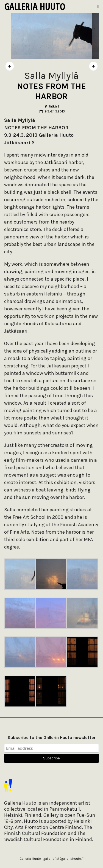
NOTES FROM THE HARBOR (51, 91)
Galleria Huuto (35, 6)
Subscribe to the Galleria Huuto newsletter (52, 737)
